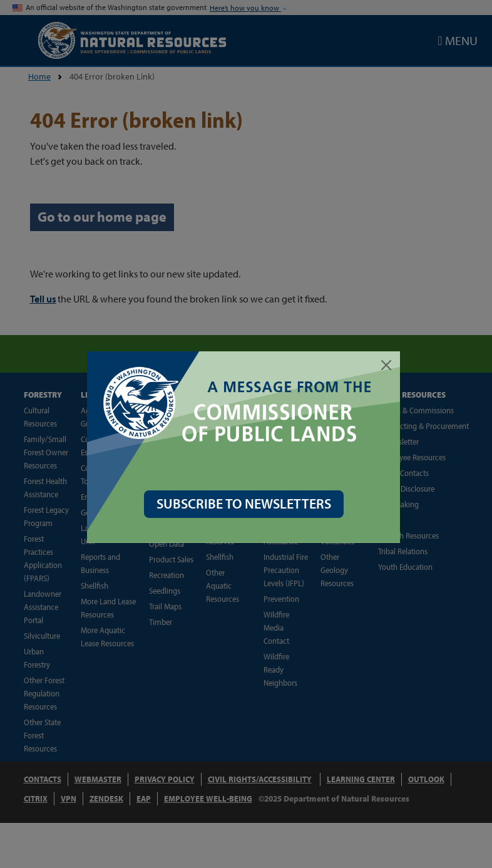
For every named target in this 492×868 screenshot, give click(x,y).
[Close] (389, 365)
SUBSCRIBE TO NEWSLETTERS (246, 504)
